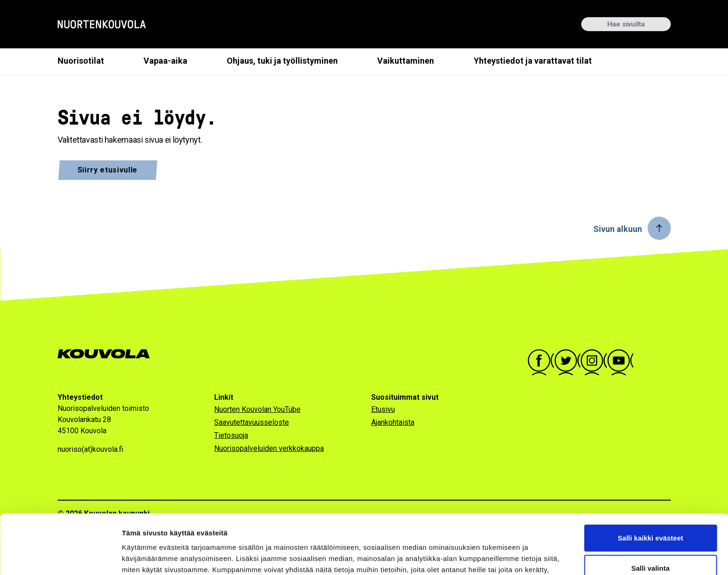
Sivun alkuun (618, 229)
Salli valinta (651, 514)
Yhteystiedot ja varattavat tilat (533, 61)
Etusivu (383, 409)
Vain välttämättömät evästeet (650, 545)
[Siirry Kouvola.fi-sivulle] (108, 354)
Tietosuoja (231, 435)
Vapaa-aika (165, 61)
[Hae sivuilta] (626, 24)
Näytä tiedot (497, 557)
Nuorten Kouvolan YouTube (257, 409)
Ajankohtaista (393, 422)
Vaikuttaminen (406, 61)
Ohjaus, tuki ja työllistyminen (282, 61)
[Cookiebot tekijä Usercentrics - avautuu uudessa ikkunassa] (60, 557)
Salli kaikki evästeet (651, 484)
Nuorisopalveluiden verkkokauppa (269, 448)
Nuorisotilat (81, 61)
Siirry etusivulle (108, 170)
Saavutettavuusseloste (252, 422)
